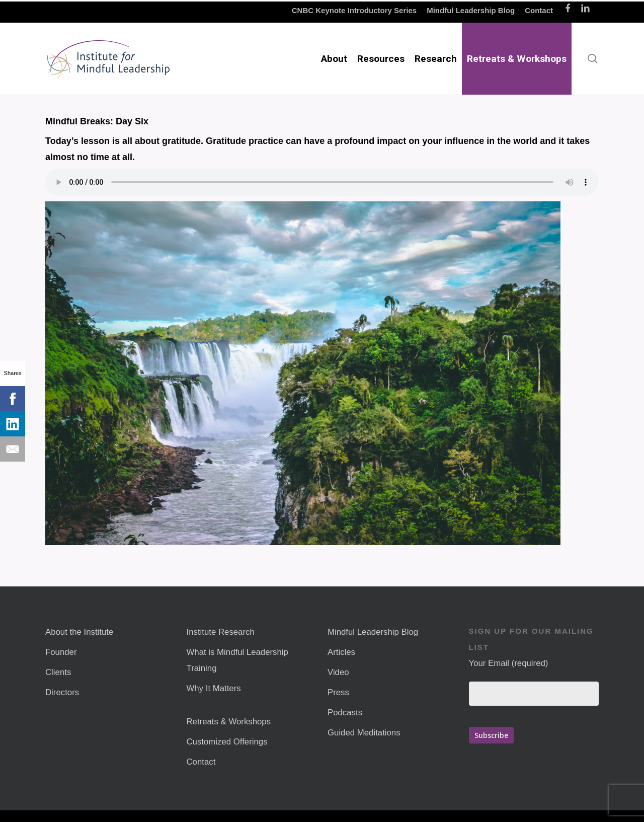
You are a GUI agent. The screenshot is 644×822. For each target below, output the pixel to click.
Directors (62, 692)
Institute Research (221, 632)
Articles (341, 652)
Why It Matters (214, 688)
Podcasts (345, 713)
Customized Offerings (227, 742)
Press (338, 692)
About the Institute (79, 632)
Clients (58, 672)
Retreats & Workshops (229, 722)
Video (338, 672)
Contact (201, 762)
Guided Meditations (364, 733)
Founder (61, 652)
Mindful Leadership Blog (373, 632)
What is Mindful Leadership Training (237, 660)
